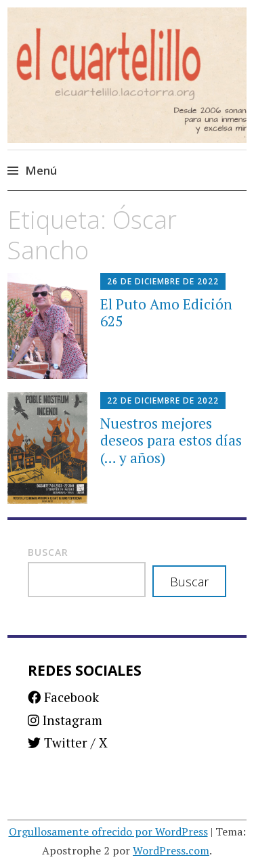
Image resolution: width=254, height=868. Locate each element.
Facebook (63, 697)
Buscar (48, 552)
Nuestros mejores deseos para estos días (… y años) (171, 440)
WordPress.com (171, 850)
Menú (41, 170)
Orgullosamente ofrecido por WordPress (108, 831)
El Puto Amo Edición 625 (166, 312)
